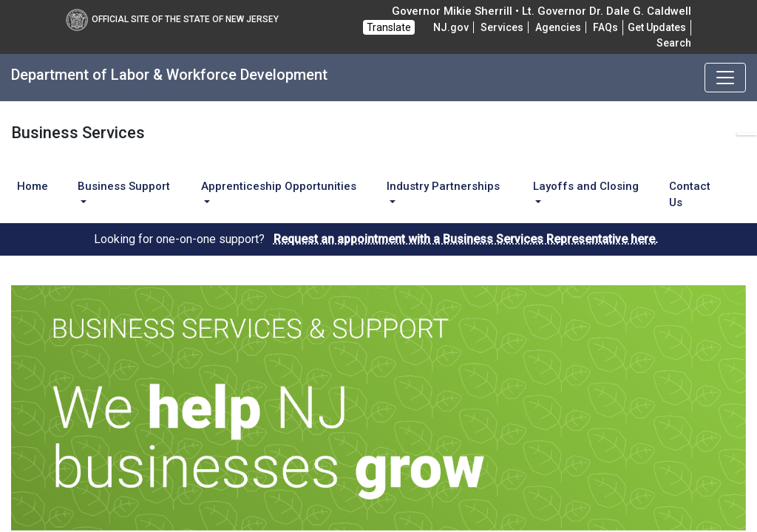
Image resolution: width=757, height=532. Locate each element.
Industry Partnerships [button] (443, 186)
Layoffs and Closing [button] (586, 186)
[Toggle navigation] (725, 78)
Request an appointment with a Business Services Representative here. (466, 239)
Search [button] (674, 43)
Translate (389, 27)
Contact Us (690, 195)
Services (502, 27)
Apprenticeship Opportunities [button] (279, 186)
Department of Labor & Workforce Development (169, 75)
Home (33, 186)
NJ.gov (451, 27)
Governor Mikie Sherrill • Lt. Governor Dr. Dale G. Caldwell (542, 11)
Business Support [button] (124, 186)
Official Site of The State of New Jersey (172, 19)
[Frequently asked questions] (605, 27)
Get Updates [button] (657, 27)
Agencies (558, 27)
